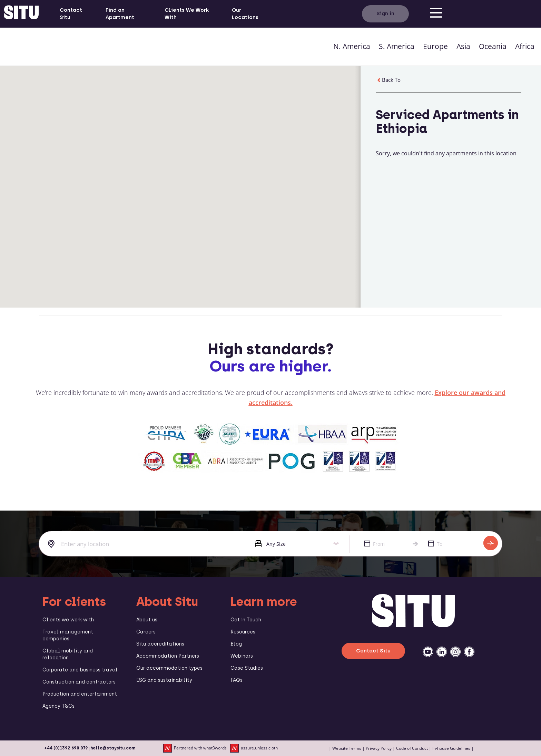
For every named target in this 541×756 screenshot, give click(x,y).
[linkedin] (442, 652)
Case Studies (247, 668)
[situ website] (21, 14)
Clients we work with (68, 620)
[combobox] (142, 544)
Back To (388, 80)
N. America (352, 46)
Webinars (242, 656)
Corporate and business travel (80, 670)
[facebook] (469, 652)
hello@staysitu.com (113, 748)
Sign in (385, 13)
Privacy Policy (379, 748)
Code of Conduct (412, 748)
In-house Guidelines (451, 748)
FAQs (237, 680)
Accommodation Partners (168, 656)
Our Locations (245, 14)
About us (147, 620)
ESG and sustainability (164, 680)
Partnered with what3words (195, 748)
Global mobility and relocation (68, 654)
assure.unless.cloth (254, 748)
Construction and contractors (79, 682)
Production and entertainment (80, 694)
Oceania (493, 46)
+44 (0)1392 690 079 (66, 748)
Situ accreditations (160, 644)
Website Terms (347, 748)
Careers (146, 632)
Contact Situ (71, 14)
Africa (525, 46)
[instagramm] (455, 652)
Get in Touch (246, 620)
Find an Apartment (120, 14)
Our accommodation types (169, 668)
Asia (463, 46)
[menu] (436, 14)
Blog (236, 644)
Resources (243, 632)
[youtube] (428, 652)
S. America (397, 46)
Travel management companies (68, 635)
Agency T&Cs (58, 706)
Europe (435, 46)
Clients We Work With (187, 14)
